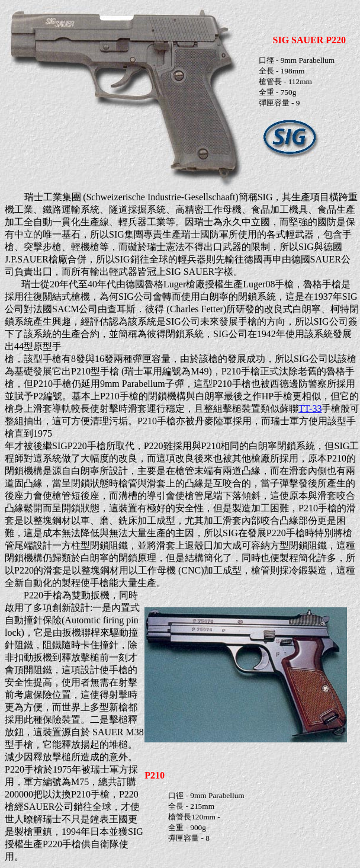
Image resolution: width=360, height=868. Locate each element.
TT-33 (310, 409)
